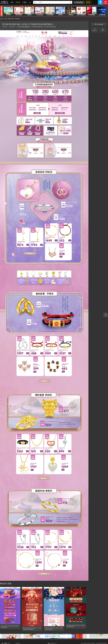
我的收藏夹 (79, 2)
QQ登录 (100, 2)
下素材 (24, 2)
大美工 (5, 2)
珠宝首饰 (17, 19)
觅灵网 (88, 2)
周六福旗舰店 (26, 27)
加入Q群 (106, 315)
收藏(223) (95, 30)
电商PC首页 (11, 19)
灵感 (6, 19)
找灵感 (18, 2)
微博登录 (105, 2)
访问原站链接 (99, 24)
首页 (12, 2)
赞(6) (103, 30)
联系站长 (18, 643)
